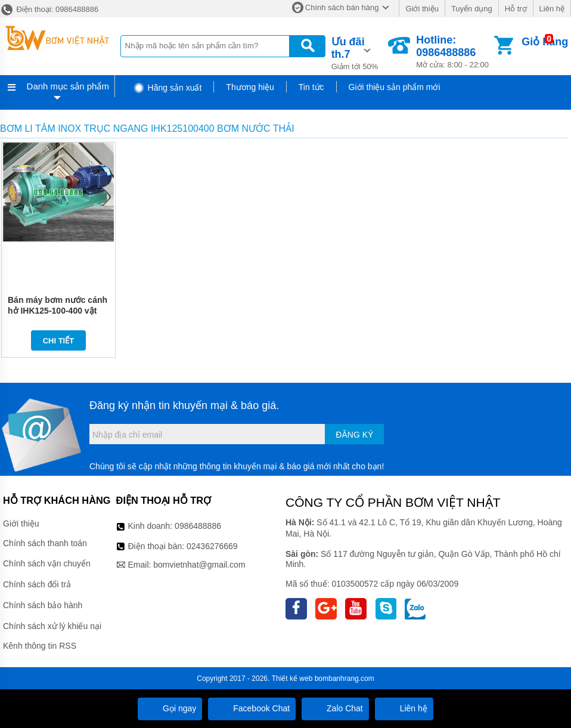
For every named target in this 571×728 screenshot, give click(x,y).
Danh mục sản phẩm (68, 86)
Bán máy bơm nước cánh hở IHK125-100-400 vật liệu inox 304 (58, 311)
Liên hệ (552, 9)
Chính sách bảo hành (43, 605)
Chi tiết (59, 341)
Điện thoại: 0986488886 (49, 9)
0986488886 (198, 526)
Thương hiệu (250, 87)
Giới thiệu (422, 9)
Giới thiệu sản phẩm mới (395, 87)
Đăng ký (354, 435)
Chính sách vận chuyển (47, 563)
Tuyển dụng (472, 9)
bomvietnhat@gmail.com (199, 565)
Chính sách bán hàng (342, 7)
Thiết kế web (292, 679)
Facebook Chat (252, 708)
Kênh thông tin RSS (40, 646)
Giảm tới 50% (359, 52)
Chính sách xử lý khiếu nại (52, 626)
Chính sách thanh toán (45, 543)
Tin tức (311, 87)
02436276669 (212, 546)
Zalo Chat (335, 708)
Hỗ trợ (516, 9)
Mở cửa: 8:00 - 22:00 (454, 52)
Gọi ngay (170, 708)
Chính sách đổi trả (37, 584)
